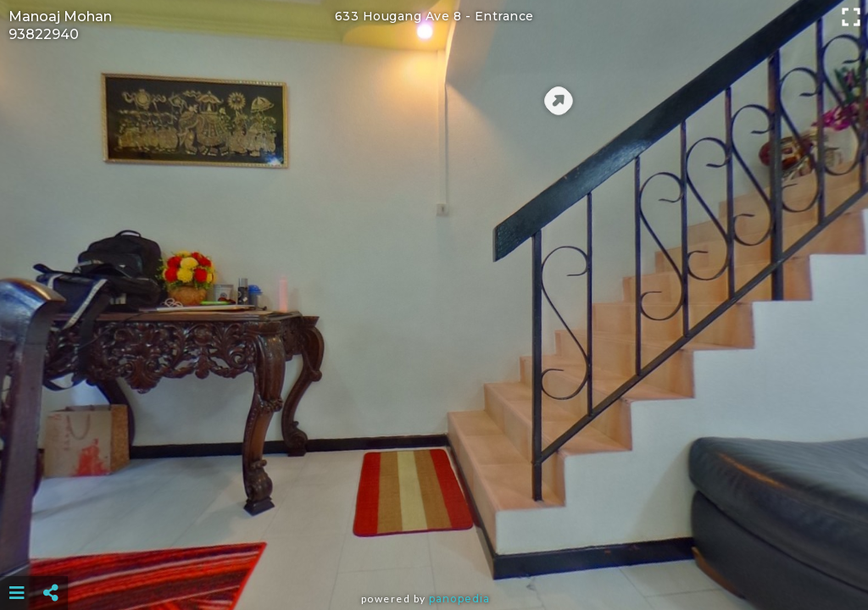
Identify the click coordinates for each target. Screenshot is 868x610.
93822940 (44, 34)
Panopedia (459, 599)
